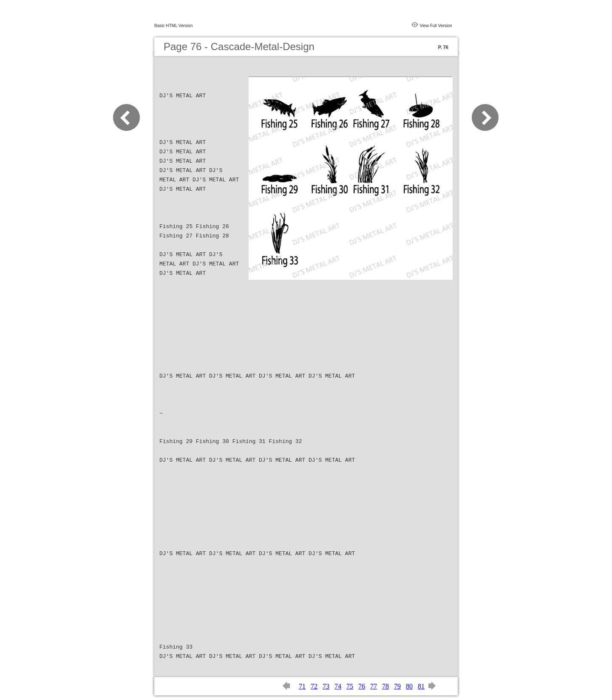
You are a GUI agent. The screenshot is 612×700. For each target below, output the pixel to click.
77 (374, 686)
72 (314, 686)
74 (338, 686)
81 (421, 686)
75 (350, 686)
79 (397, 686)
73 (326, 686)
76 (362, 686)
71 (302, 686)
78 (385, 686)
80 (409, 686)
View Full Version (436, 26)
